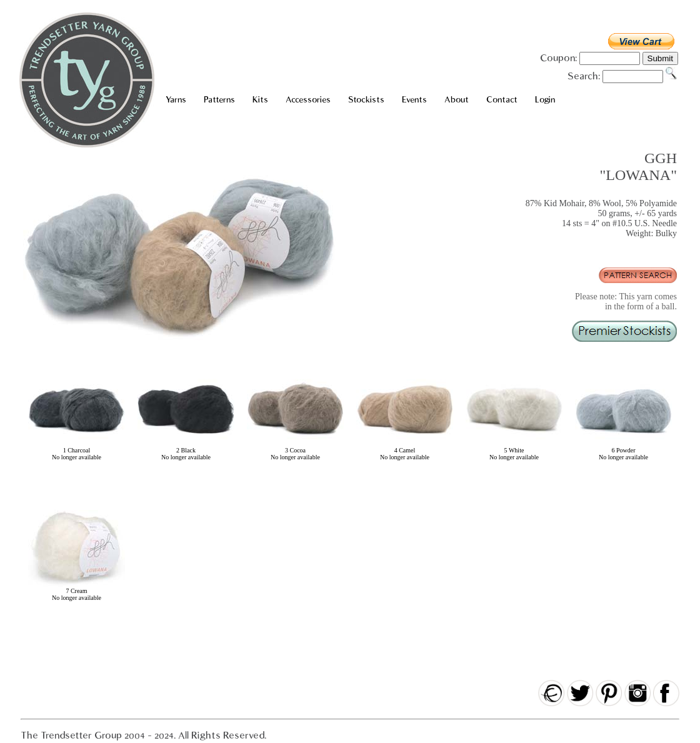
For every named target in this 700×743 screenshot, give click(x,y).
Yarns (176, 100)
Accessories (308, 100)
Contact (502, 100)
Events (414, 100)
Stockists (366, 100)
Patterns (219, 100)
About (457, 100)
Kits (260, 100)
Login (545, 100)
